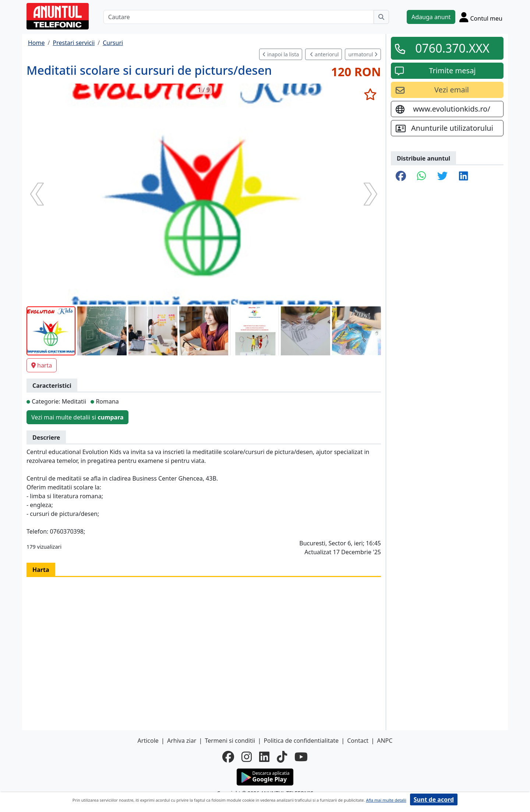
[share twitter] (442, 176)
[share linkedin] (464, 176)
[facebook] (228, 757)
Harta (41, 570)
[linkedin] (264, 757)
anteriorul (324, 54)
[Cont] (481, 17)
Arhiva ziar (182, 741)
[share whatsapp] (422, 176)
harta (42, 365)
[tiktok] (282, 757)
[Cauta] (381, 17)
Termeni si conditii (230, 741)
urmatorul (363, 54)
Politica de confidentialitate (301, 741)
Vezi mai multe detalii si (77, 417)
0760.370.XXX (452, 48)
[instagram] (247, 757)
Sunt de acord (434, 799)
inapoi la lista (281, 54)
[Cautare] (239, 17)
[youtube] (301, 757)
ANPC (385, 741)
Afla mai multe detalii (386, 800)
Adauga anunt (431, 17)
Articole (148, 741)
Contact (358, 741)
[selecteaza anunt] (370, 94)
